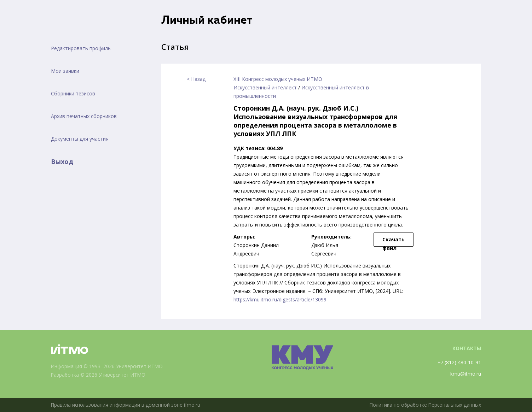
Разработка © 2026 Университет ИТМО (99, 375)
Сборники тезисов (73, 93)
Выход (62, 161)
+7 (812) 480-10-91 (459, 362)
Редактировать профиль (81, 48)
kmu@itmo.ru (466, 374)
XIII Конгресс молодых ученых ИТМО (278, 79)
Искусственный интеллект (265, 87)
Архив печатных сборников (84, 116)
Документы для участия (80, 139)
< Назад (196, 79)
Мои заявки (65, 71)
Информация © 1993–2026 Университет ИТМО (108, 366)
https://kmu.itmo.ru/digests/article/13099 (280, 299)
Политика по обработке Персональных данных (424, 405)
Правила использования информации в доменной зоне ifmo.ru (126, 405)
